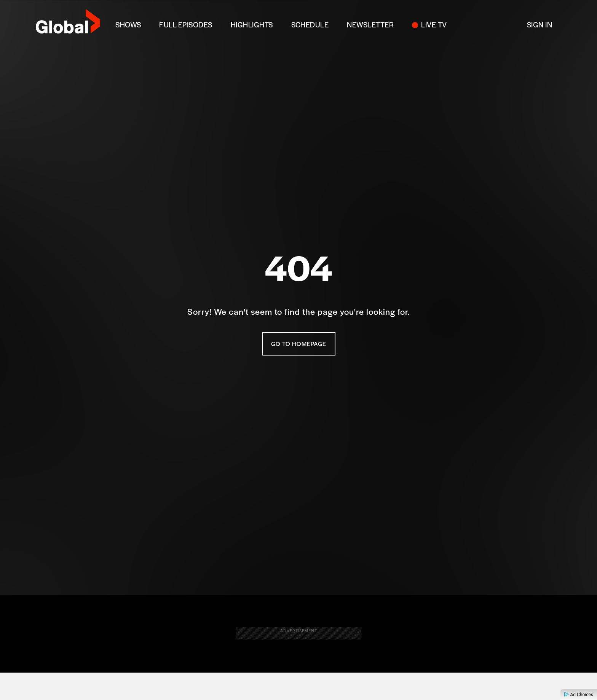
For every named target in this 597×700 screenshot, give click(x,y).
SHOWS (128, 25)
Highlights (252, 25)
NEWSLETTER (370, 25)
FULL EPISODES (186, 25)
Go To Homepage (299, 344)
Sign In (540, 25)
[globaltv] (68, 24)
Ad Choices (579, 695)
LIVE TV (434, 25)
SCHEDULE (310, 25)
